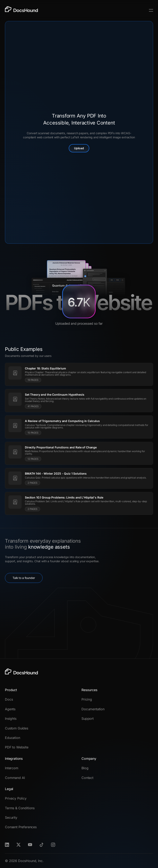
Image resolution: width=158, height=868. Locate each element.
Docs (9, 699)
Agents (10, 709)
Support (88, 719)
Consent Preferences (21, 827)
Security (11, 817)
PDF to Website (17, 747)
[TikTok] (42, 845)
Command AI (15, 778)
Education (13, 738)
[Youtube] (30, 845)
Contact (87, 778)
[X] (19, 845)
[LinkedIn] (7, 845)
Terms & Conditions (20, 808)
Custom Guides (17, 728)
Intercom (12, 768)
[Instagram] (53, 845)
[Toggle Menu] (151, 10)
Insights (11, 719)
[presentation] (79, 132)
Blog (85, 768)
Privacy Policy (16, 798)
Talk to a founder (24, 578)
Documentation (93, 709)
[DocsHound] (21, 10)
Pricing (87, 699)
